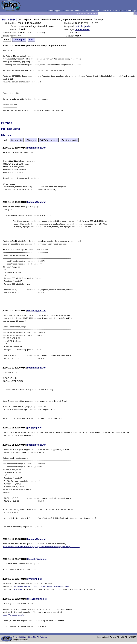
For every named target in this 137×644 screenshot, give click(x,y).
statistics (116, 11)
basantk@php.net (37, 148)
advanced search (93, 11)
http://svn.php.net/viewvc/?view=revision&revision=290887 (42, 586)
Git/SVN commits (49, 140)
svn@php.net (34, 579)
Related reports (69, 140)
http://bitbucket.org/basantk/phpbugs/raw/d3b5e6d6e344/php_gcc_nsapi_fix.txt (41, 547)
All (5, 140)
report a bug (80, 11)
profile (88, 26)
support (57, 11)
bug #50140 (17, 589)
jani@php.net (34, 428)
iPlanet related (82, 29)
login (134, 11)
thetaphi (79, 26)
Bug (5, 20)
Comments (17, 140)
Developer (19, 40)
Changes (31, 140)
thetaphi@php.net (37, 559)
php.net (50, 11)
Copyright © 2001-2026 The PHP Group (30, 637)
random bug (126, 11)
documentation (68, 11)
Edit (31, 40)
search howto (106, 11)
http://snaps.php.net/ (13, 615)
